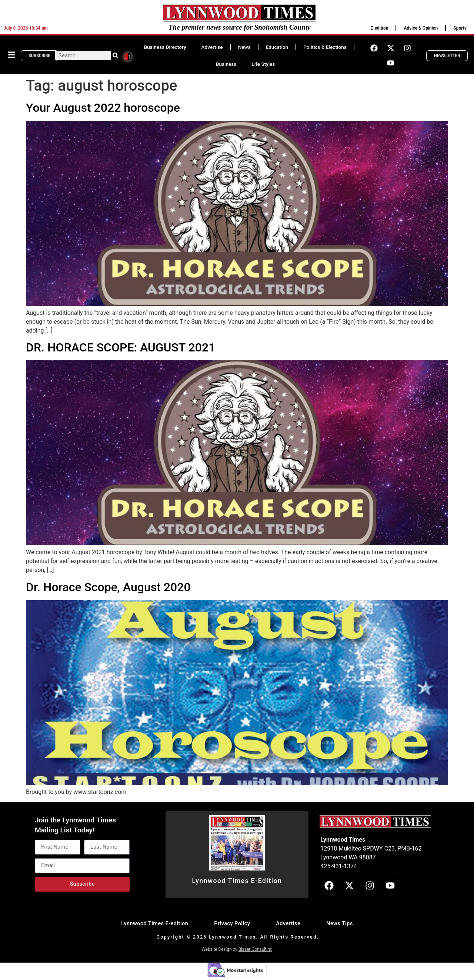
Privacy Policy (232, 924)
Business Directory (165, 47)
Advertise (212, 47)
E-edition (379, 28)
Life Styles (263, 64)
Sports (460, 28)
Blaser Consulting (256, 949)
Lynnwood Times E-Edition (237, 881)
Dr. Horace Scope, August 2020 (108, 587)
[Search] (116, 55)
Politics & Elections (325, 47)
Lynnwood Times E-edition (155, 924)
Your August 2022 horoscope (103, 108)
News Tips (340, 924)
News (244, 47)
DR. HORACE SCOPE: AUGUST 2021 (121, 347)
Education (277, 47)
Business (226, 64)
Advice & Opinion (421, 28)
